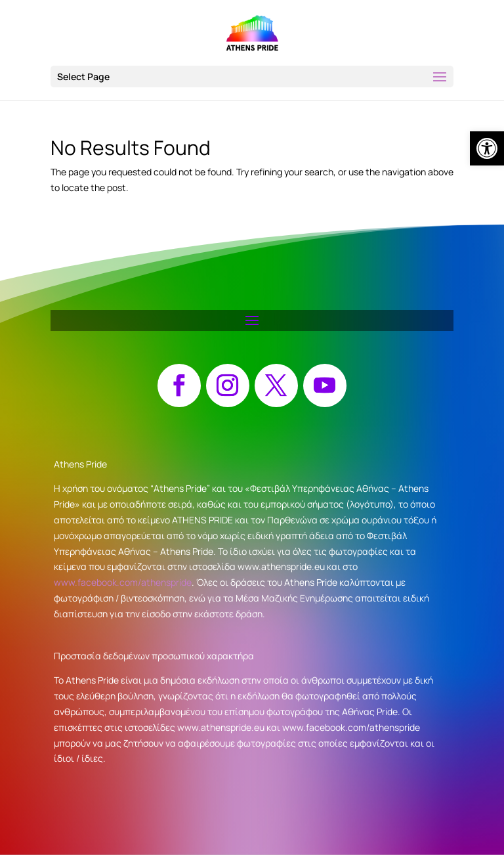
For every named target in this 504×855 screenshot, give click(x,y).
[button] (252, 77)
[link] (487, 148)
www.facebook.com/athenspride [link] (123, 582)
